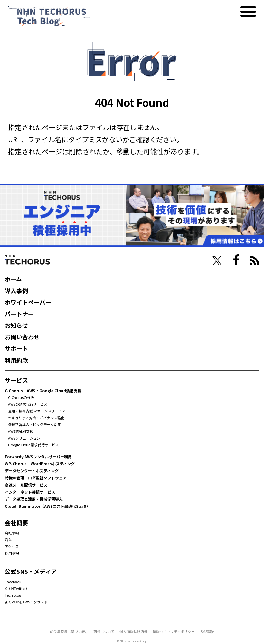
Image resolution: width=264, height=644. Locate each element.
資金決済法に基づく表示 (69, 631)
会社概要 (16, 523)
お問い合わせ (22, 337)
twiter (217, 261)
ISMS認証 (207, 631)
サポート (16, 348)
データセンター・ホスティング (32, 471)
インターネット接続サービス (30, 492)
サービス (16, 380)
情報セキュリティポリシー (174, 631)
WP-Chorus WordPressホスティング (40, 464)
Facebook (13, 582)
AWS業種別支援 (21, 431)
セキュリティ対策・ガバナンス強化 (36, 418)
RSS (254, 260)
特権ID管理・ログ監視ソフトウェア (36, 478)
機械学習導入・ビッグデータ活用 (35, 424)
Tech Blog (13, 595)
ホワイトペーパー (28, 302)
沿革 (8, 540)
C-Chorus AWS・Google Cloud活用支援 (43, 390)
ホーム (13, 279)
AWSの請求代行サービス (28, 404)
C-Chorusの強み (21, 397)
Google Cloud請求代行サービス (33, 445)
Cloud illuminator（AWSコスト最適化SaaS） (47, 506)
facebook (236, 260)
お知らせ (16, 325)
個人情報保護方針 (134, 631)
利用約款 (16, 360)
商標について (104, 631)
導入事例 (16, 290)
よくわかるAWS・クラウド (26, 602)
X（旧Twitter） (17, 588)
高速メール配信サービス (26, 485)
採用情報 (12, 553)
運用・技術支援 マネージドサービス (37, 411)
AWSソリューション (24, 438)
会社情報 (12, 533)
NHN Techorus (27, 260)
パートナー (19, 314)
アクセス (12, 546)
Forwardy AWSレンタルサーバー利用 (38, 456)
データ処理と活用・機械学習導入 (34, 499)
